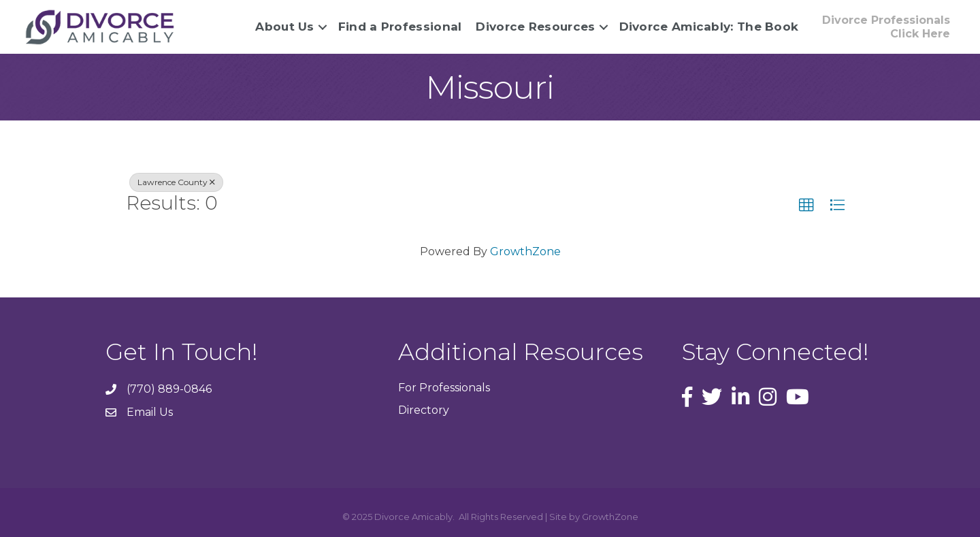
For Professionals (444, 388)
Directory (424, 410)
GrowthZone (525, 251)
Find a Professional (400, 27)
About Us (284, 27)
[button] (886, 27)
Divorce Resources (535, 27)
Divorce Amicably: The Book (709, 27)
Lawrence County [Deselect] (176, 182)
